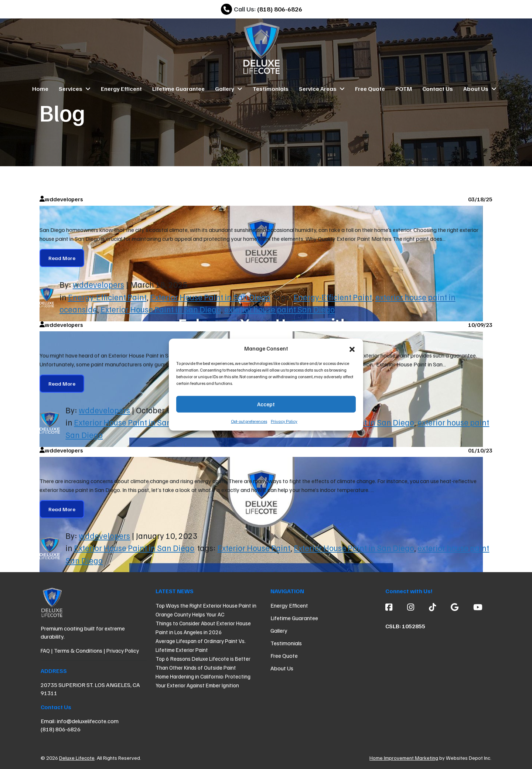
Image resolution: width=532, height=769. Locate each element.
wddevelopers (98, 284)
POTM (404, 89)
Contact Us (438, 89)
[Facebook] (393, 607)
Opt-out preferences (249, 421)
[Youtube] (474, 607)
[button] (352, 348)
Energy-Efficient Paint (107, 297)
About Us (480, 89)
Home (40, 89)
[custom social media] (432, 607)
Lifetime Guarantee (178, 89)
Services (75, 89)
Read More (62, 258)
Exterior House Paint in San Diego (210, 297)
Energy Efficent (121, 89)
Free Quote (370, 89)
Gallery (229, 89)
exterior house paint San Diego (279, 309)
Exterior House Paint (254, 548)
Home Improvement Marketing (404, 758)
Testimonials (271, 89)
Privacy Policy (284, 421)
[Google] (455, 607)
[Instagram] (411, 607)
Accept (266, 404)
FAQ (45, 650)
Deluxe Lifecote (77, 758)
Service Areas (322, 89)
